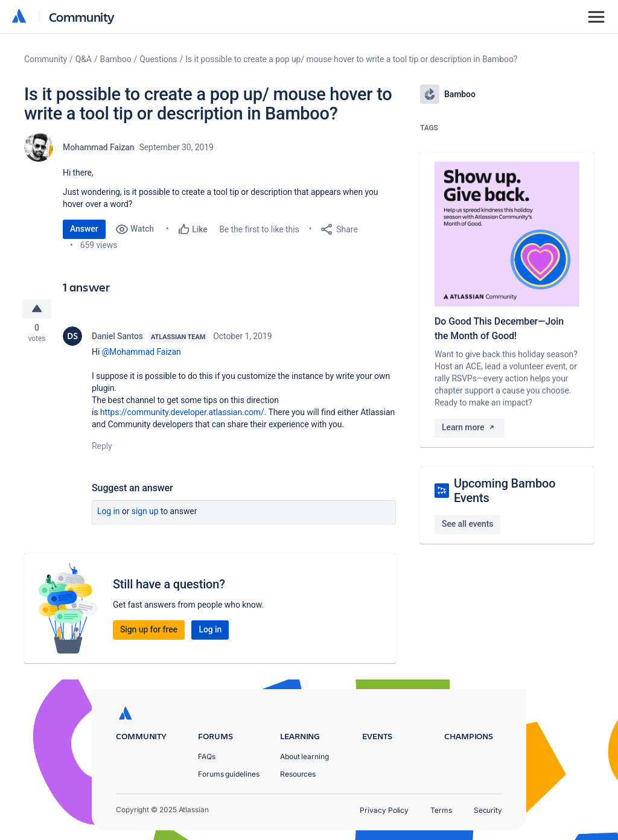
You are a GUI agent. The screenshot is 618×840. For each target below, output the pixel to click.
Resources (298, 774)
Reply (102, 448)
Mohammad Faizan (99, 147)
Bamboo (116, 59)
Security (488, 810)
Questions (158, 59)
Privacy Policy (384, 810)
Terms (441, 810)
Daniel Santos (117, 338)
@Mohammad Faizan (142, 354)
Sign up (145, 513)
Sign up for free (149, 631)
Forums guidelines (229, 774)
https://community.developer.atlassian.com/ (182, 414)
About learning (304, 756)
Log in (109, 513)
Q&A (84, 59)
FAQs (207, 756)
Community (82, 17)
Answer (84, 229)
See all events (467, 524)
